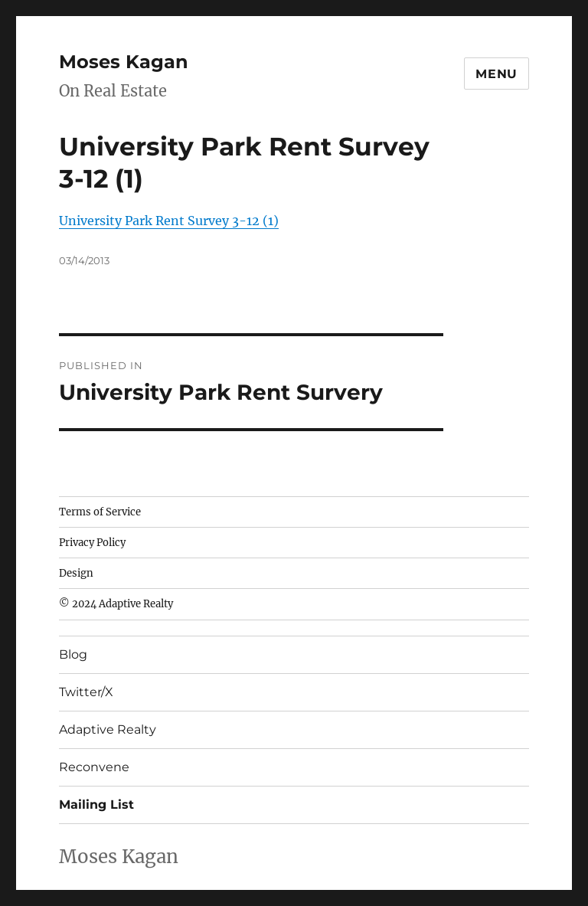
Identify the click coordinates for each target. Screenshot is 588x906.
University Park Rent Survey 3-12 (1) (169, 221)
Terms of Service (100, 512)
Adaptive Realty (108, 729)
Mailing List (96, 805)
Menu (497, 74)
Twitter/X (86, 692)
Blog (73, 654)
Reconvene (94, 767)
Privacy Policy (92, 543)
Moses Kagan (124, 62)
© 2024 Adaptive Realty (116, 604)
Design (76, 573)
